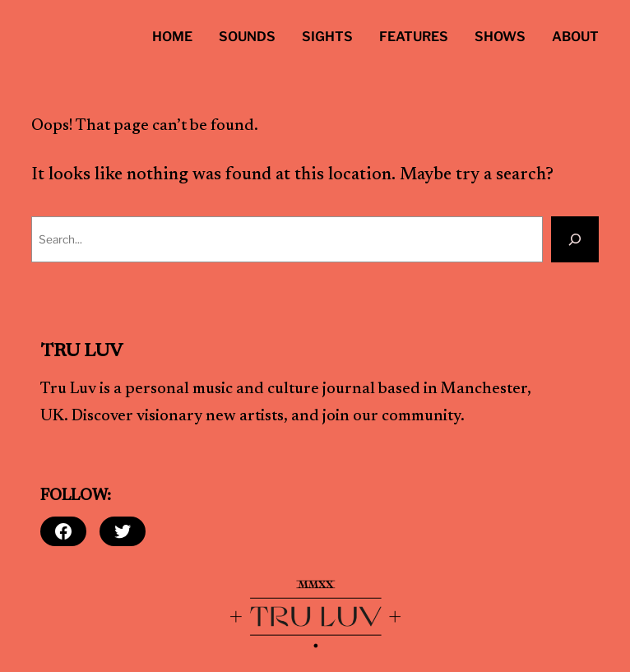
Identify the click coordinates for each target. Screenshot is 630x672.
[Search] (575, 239)
